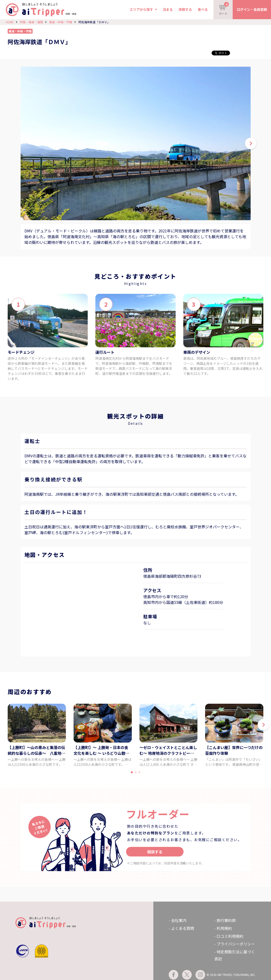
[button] (263, 725)
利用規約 (224, 928)
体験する (185, 9)
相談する (155, 852)
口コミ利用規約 (230, 936)
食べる (203, 9)
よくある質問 (183, 928)
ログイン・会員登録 (252, 9)
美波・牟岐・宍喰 (61, 22)
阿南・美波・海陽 (31, 22)
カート (224, 9)
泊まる (168, 9)
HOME (10, 22)
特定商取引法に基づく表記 (235, 955)
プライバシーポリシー (236, 944)
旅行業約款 (226, 920)
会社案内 (179, 920)
